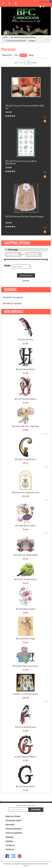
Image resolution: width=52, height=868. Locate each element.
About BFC (10, 825)
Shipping (9, 837)
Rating (31, 55)
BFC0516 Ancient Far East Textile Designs (25, 217)
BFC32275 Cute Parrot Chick (26, 579)
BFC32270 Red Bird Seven (26, 727)
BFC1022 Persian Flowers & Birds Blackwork (21, 163)
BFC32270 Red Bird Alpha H (26, 399)
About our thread (13, 816)
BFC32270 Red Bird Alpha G (26, 757)
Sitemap (9, 841)
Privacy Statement (14, 829)
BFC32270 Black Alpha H (26, 369)
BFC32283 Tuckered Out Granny (26, 666)
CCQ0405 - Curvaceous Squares (26, 694)
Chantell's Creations (13, 297)
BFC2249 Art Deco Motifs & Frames (26, 493)
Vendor (8, 266)
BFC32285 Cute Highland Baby (26, 555)
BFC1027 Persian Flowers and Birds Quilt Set (25, 107)
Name (23, 55)
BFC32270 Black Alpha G (26, 787)
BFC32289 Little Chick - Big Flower (26, 426)
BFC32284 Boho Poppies (26, 609)
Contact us (10, 845)
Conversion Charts (13, 821)
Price (16, 55)
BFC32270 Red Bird (26, 340)
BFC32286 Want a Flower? (26, 526)
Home (5, 37)
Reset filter (26, 281)
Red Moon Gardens (12, 303)
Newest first (7, 55)
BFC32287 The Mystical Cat (26, 459)
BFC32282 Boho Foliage (26, 639)
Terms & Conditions (14, 833)
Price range (13, 250)
